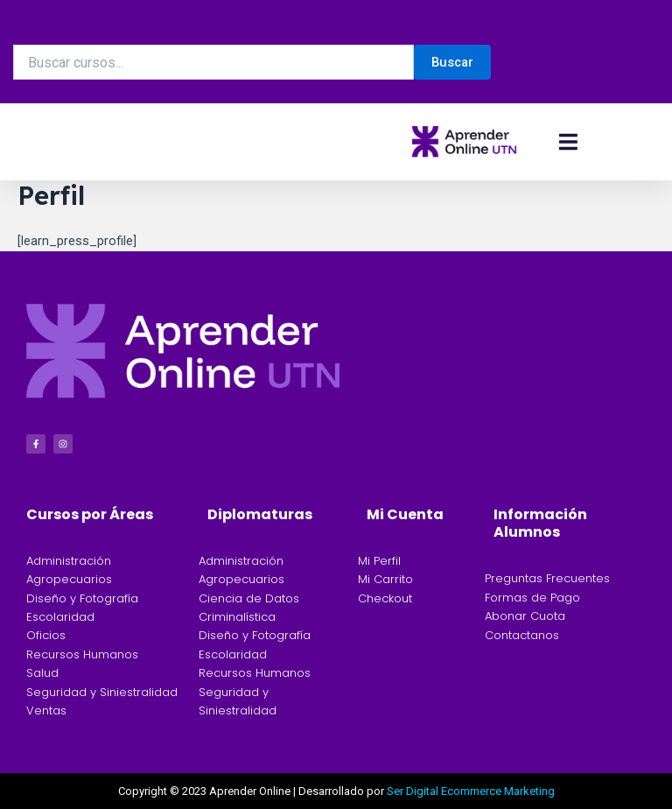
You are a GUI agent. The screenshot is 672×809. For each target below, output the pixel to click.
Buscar (452, 62)
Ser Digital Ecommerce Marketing (471, 791)
